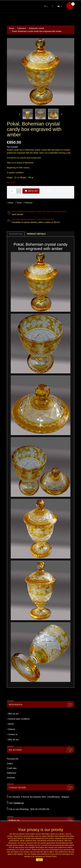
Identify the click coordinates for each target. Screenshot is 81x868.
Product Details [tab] (36, 234)
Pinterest (28, 203)
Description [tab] (16, 234)
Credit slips (12, 768)
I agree (39, 860)
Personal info (13, 759)
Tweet (18, 203)
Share (10, 203)
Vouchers (11, 778)
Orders (10, 764)
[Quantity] (13, 191)
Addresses (12, 773)
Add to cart (31, 191)
